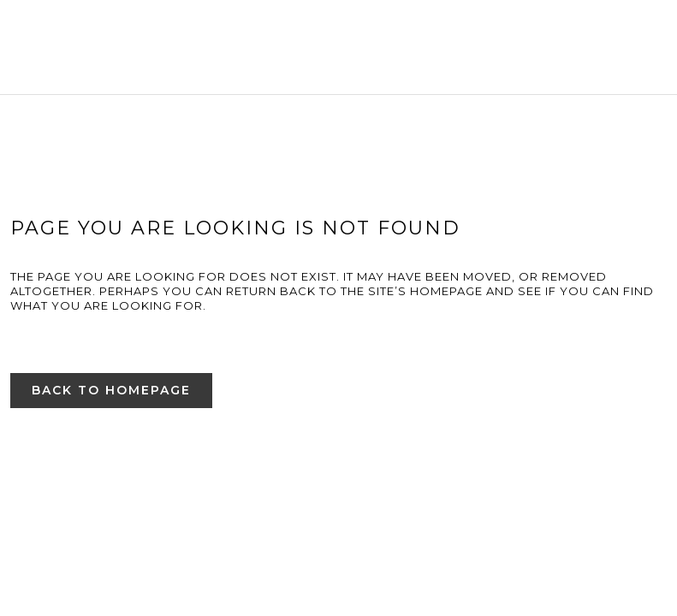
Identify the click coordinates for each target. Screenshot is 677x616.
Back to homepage (111, 390)
